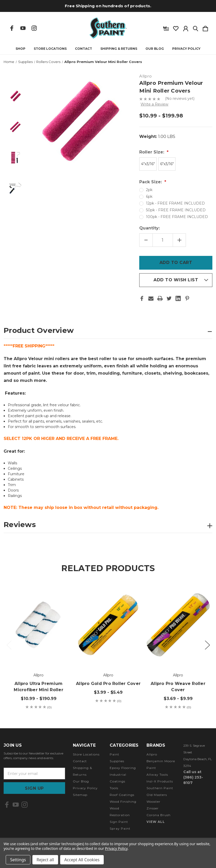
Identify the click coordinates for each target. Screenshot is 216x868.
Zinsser (153, 808)
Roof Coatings (122, 795)
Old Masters (157, 795)
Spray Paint (120, 828)
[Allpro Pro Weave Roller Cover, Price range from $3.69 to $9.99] (178, 625)
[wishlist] (176, 27)
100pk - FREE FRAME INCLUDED (177, 217)
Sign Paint (119, 822)
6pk (149, 197)
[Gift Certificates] (166, 27)
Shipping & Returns (119, 49)
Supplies (117, 761)
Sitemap (80, 795)
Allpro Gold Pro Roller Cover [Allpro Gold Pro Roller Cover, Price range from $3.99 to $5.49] (108, 684)
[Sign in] (186, 27)
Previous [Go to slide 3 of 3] (9, 645)
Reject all (45, 860)
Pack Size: (151, 182)
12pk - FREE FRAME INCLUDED (175, 203)
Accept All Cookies (82, 860)
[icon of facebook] (12, 28)
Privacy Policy (186, 49)
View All (156, 822)
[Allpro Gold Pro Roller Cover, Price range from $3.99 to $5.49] (108, 625)
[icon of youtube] (23, 28)
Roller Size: (152, 152)
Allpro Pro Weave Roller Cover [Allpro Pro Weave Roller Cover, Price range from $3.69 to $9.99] (178, 687)
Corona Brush (159, 815)
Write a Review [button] (154, 104)
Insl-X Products (160, 781)
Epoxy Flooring (123, 768)
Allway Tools (157, 775)
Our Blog (155, 49)
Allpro (152, 754)
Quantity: (149, 228)
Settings (18, 860)
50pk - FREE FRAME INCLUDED (176, 210)
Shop (20, 49)
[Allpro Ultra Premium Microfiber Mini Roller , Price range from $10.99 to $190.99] (39, 625)
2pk (149, 190)
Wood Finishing (123, 801)
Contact (83, 49)
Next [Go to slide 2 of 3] (207, 645)
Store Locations (50, 49)
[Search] (196, 27)
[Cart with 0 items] (205, 27)
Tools (114, 788)
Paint (114, 754)
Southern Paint (160, 788)
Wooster (154, 801)
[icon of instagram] (34, 28)
